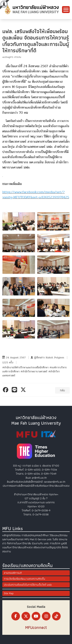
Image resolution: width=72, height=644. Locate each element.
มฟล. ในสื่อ (52, 539)
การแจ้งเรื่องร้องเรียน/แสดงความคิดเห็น (24, 579)
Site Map (9, 593)
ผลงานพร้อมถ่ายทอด (13, 539)
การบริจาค (55, 543)
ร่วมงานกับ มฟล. (40, 543)
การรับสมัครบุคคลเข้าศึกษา (35, 535)
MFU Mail (29, 539)
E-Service (41, 539)
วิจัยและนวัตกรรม (59, 535)
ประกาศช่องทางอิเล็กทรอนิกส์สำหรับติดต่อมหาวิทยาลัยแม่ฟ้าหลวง (36, 486)
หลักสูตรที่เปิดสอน (12, 535)
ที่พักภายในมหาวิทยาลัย (19, 543)
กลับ (62, 390)
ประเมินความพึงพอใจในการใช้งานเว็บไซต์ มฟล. (28, 585)
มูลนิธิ (64, 543)
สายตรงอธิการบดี (13, 573)
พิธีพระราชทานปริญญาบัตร (47, 547)
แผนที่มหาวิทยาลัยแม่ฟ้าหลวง (17, 547)
